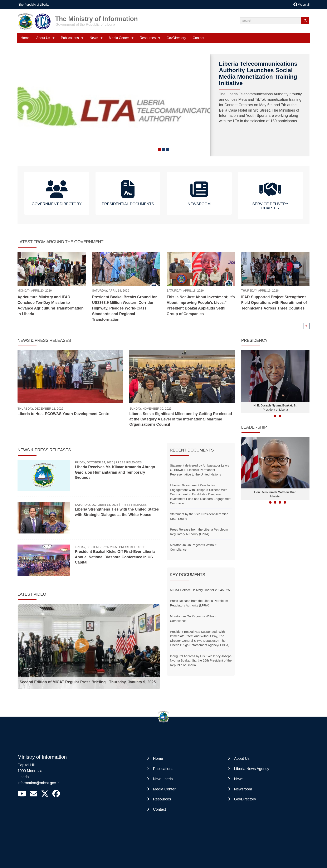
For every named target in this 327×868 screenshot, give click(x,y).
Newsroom (243, 789)
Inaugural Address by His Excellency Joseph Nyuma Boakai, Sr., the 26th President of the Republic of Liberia (201, 660)
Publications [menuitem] (71, 40)
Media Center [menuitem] (120, 40)
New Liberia (163, 779)
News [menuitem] (95, 40)
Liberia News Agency (252, 769)
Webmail (304, 5)
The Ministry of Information (96, 17)
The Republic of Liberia (34, 5)
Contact (160, 809)
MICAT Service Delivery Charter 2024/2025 (200, 590)
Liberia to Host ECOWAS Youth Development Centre (64, 414)
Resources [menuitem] (148, 40)
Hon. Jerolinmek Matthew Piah (275, 492)
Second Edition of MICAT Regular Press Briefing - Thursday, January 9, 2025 (88, 682)
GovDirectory (245, 799)
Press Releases (129, 462)
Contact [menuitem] (198, 38)
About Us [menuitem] (44, 40)
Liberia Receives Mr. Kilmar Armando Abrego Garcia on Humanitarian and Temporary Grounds (115, 472)
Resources (162, 799)
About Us (242, 759)
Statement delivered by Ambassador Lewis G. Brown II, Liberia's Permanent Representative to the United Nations (199, 470)
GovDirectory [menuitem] (176, 38)
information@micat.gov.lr (38, 783)
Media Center (164, 789)
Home (158, 759)
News (239, 779)
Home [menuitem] (25, 38)
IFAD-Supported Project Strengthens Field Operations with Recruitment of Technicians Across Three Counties (274, 303)
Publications (163, 769)
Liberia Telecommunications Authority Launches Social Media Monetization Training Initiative (258, 73)
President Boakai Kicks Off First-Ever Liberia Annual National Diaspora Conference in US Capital (115, 557)
